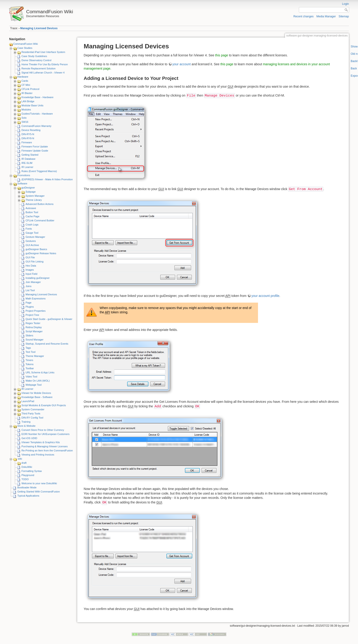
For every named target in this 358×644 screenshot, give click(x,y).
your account (182, 64)
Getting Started (30, 155)
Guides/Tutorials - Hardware (37, 114)
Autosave (31, 208)
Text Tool (30, 352)
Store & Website (26, 426)
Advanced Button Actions (39, 204)
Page (29, 303)
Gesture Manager (35, 237)
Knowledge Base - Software (37, 397)
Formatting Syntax (32, 471)
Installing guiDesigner (38, 278)
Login (345, 4)
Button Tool (32, 212)
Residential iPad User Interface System (43, 52)
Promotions (24, 175)
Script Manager (34, 331)
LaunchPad (28, 401)
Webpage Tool (34, 385)
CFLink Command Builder (40, 220)
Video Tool (31, 377)
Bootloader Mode (27, 487)
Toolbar (30, 368)
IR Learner (27, 167)
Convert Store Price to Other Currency (43, 430)
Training (26, 422)
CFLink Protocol (30, 89)
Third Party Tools (31, 414)
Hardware (23, 77)
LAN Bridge (28, 101)
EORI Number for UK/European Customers (45, 434)
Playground (28, 475)
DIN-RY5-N (28, 134)
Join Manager (33, 282)
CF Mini (26, 85)
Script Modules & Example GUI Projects (44, 405)
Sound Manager (34, 340)
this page (222, 55)
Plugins (30, 307)
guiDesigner (28, 188)
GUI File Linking (34, 262)
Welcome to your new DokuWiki (39, 483)
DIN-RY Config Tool (32, 418)
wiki (20, 459)
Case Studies (25, 48)
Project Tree (32, 315)
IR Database (28, 159)
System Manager (35, 196)
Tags (28, 348)
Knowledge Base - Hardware (37, 97)
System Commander (33, 409)
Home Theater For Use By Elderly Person (45, 64)
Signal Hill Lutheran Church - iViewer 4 (43, 73)
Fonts (29, 229)
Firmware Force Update (35, 147)
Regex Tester (33, 323)
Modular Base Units (32, 105)
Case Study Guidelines (34, 56)
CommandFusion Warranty (36, 126)
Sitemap (344, 16)
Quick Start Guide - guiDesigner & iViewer (49, 319)
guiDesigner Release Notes (41, 253)
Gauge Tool (32, 233)
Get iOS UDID (29, 438)
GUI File (30, 257)
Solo (24, 118)
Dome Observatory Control (36, 60)
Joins (29, 286)
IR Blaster (27, 93)
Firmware (27, 142)
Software (22, 183)
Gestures (31, 241)
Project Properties (36, 311)
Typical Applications (28, 496)
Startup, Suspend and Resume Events (47, 344)
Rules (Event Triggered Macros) (39, 171)
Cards (25, 81)
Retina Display (34, 327)
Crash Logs (32, 225)
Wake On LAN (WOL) (38, 381)
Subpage (31, 192)
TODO (25, 479)
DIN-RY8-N (28, 138)
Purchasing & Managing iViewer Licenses (45, 446)
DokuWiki (27, 467)
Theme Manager (35, 356)
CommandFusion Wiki (26, 44)
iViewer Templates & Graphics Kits (41, 442)
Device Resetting (31, 130)
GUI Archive (32, 245)
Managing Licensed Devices (39, 28)
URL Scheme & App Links (40, 372)
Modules (26, 110)
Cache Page (33, 216)
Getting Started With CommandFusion (39, 492)
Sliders (29, 335)
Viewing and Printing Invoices (38, 455)
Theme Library (34, 200)
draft (24, 463)
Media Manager (326, 16)
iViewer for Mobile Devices (36, 393)
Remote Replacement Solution (38, 68)
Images (30, 270)
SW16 (25, 122)
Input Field (31, 274)
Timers (29, 360)
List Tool (30, 290)
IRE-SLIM (27, 163)
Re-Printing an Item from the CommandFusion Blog (50, 450)
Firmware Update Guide (35, 151)
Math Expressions (36, 298)
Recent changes (304, 16)
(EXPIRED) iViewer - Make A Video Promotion (47, 179)
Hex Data (31, 266)
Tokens (30, 364)
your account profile (265, 296)
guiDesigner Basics (36, 249)
